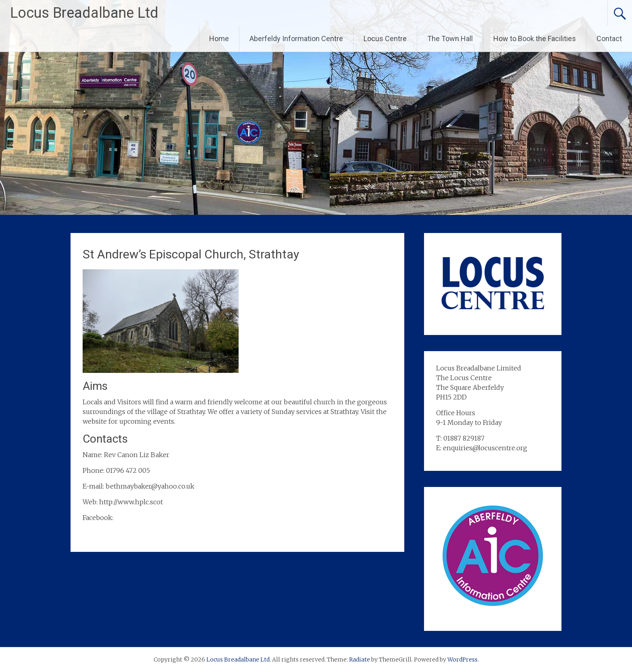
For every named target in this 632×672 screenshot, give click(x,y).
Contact (609, 38)
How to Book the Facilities (535, 38)
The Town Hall (450, 38)
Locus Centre (385, 38)
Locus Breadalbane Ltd (84, 13)
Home (219, 38)
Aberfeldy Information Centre (296, 38)
